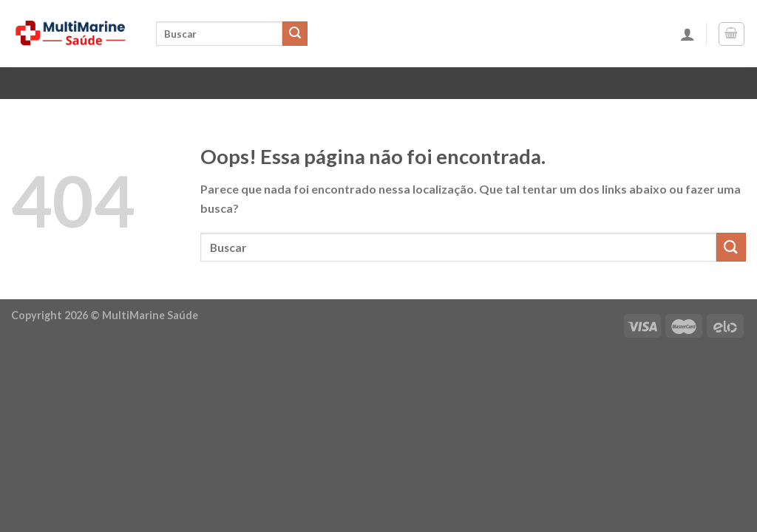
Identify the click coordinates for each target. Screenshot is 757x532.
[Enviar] (295, 34)
